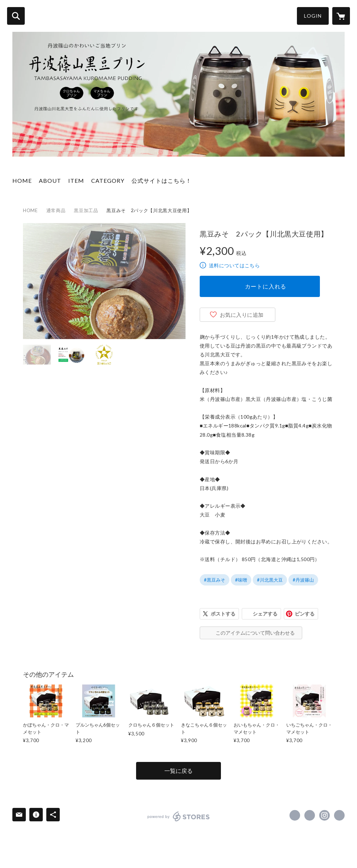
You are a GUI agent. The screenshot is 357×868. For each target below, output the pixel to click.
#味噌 (241, 580)
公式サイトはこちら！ (162, 180)
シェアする (265, 614)
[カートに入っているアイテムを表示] (341, 16)
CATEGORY (108, 180)
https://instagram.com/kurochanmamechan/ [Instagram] (324, 815)
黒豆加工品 (86, 210)
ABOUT (50, 180)
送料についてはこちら (234, 265)
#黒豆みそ (215, 580)
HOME (22, 180)
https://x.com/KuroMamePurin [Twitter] (310, 815)
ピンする (305, 614)
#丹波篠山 (303, 580)
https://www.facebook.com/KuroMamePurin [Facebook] (295, 815)
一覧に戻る (178, 771)
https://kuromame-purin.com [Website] (339, 815)
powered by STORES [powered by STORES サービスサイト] (179, 816)
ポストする (223, 614)
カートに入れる (266, 286)
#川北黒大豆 (270, 580)
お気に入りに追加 (242, 315)
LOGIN (313, 16)
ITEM (76, 180)
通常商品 (56, 210)
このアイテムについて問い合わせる (255, 633)
